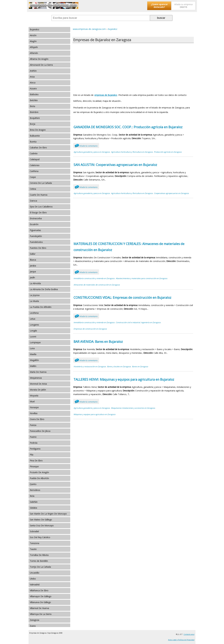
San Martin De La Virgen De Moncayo (48, 514)
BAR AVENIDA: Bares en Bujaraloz (98, 342)
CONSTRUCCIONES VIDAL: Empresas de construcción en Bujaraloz (122, 298)
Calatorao (35, 165)
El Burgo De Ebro (38, 213)
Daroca (33, 201)
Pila (31, 455)
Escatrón (34, 224)
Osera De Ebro (37, 419)
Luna (32, 348)
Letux (32, 319)
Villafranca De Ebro (39, 590)
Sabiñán (34, 502)
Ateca (33, 83)
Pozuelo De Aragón (39, 472)
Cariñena (34, 171)
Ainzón (33, 35)
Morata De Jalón (38, 390)
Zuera (33, 626)
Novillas (34, 413)
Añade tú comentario (86, 146)
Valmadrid (35, 585)
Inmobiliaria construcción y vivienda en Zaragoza (94, 278)
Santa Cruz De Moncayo (42, 526)
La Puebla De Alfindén (41, 307)
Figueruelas (35, 230)
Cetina (33, 189)
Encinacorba (36, 218)
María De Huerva (38, 372)
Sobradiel (34, 531)
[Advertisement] (133, 67)
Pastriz (33, 437)
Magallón (34, 360)
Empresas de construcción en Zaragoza (90, 329)
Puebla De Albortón (39, 478)
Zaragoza (34, 620)
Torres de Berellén (39, 561)
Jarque (33, 272)
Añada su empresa (183, 6)
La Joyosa (35, 295)
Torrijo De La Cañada (40, 567)
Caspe (33, 177)
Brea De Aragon (38, 130)
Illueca (33, 260)
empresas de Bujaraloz (106, 95)
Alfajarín (34, 47)
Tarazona (34, 543)
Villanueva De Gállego (40, 602)
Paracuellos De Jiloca (40, 431)
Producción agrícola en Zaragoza (168, 152)
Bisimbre (34, 112)
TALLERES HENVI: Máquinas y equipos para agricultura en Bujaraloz (124, 379)
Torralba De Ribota (39, 555)
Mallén (33, 366)
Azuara (33, 89)
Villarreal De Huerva (39, 608)
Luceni (33, 337)
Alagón (33, 41)
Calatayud (35, 159)
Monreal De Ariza (38, 384)
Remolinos (35, 490)
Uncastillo (35, 573)
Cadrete (34, 153)
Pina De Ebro (36, 461)
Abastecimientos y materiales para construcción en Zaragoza (141, 278)
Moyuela (34, 396)
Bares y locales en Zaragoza (119, 367)
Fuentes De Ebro (38, 248)
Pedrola (34, 443)
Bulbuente (35, 136)
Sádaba (33, 508)
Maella (33, 354)
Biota (32, 106)
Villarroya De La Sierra (41, 614)
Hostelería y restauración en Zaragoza (90, 367)
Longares (34, 325)
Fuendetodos (36, 242)
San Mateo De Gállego (41, 520)
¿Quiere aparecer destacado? (159, 6)
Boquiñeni (35, 118)
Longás (33, 331)
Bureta (33, 142)
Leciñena (34, 313)
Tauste (33, 549)
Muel (32, 401)
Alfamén (34, 53)
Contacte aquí (189, 634)
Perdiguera (35, 449)
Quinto (33, 484)
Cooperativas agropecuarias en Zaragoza (171, 193)
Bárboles (34, 94)
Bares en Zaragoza (140, 367)
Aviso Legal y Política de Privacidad (181, 640)
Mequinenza (36, 378)
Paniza (33, 425)
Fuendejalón (36, 236)
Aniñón (33, 71)
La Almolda (35, 283)
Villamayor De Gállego (41, 596)
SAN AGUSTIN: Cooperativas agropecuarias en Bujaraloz (115, 165)
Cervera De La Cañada (41, 183)
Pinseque (34, 466)
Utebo (33, 579)
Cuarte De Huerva (39, 195)
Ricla (32, 496)
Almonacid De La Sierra (41, 65)
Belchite (34, 100)
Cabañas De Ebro (38, 148)
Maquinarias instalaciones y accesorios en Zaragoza (133, 408)
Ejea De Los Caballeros (41, 207)
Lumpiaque (35, 342)
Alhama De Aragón (39, 59)
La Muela (34, 301)
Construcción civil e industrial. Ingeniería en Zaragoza (138, 322)
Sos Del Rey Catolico (40, 537)
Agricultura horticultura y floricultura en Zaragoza (132, 152)
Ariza (32, 77)
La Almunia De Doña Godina (44, 289)
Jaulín (32, 277)
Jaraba (33, 266)
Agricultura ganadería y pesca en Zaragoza (92, 152)
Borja (32, 124)
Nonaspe (34, 407)
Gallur (33, 254)
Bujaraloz (34, 29)
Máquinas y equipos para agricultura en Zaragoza (94, 414)
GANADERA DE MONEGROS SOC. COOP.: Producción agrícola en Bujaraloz (128, 127)
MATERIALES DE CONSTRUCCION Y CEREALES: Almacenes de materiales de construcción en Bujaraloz (129, 247)
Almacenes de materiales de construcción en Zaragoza (97, 285)
